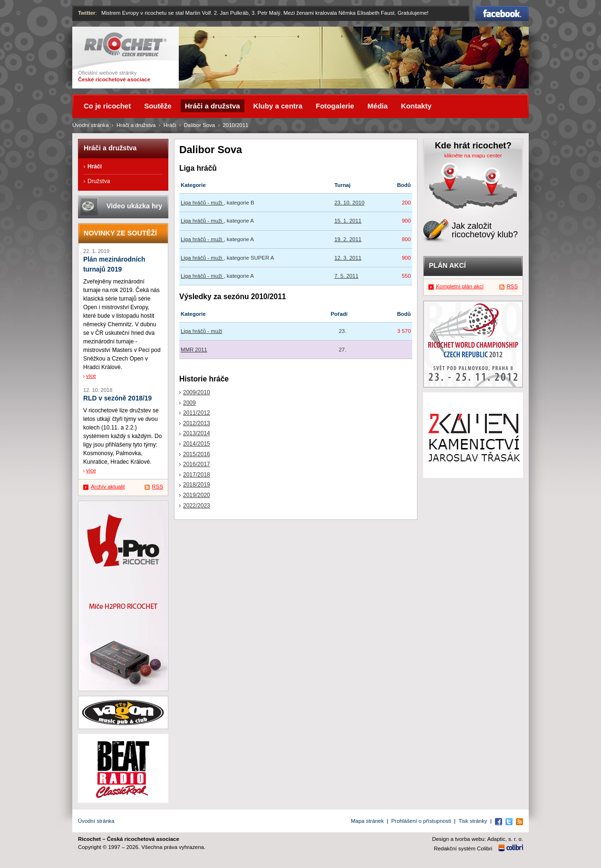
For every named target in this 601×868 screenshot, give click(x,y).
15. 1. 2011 (348, 221)
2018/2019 (197, 485)
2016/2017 (197, 464)
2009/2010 (197, 392)
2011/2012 (197, 413)
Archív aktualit (108, 487)
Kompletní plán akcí (460, 286)
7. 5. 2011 (346, 276)
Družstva (99, 181)
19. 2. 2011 (348, 239)
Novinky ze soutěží (120, 233)
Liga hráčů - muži (202, 203)
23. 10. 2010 (349, 203)
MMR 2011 (194, 350)
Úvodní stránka (91, 125)
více (91, 376)
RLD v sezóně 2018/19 (117, 398)
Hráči (170, 125)
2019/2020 (197, 495)
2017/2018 (197, 475)
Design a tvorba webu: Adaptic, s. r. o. (478, 839)
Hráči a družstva (136, 125)
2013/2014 (197, 433)
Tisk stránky (473, 821)
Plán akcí (447, 265)
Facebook (502, 13)
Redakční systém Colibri (463, 848)
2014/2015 (197, 444)
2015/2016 (197, 454)
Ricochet (125, 44)
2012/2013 (197, 423)
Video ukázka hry (134, 206)
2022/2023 (197, 506)
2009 (189, 403)
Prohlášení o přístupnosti (421, 821)
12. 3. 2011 (348, 258)
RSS (158, 487)
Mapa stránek (367, 821)
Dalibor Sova (199, 125)
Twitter (87, 13)
